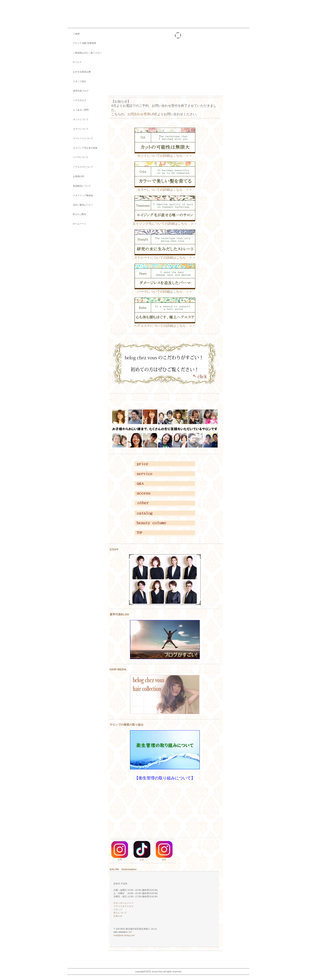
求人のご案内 (77, 214)
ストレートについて (80, 138)
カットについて (78, 119)
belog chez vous (105, 11)
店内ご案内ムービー (80, 205)
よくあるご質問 (78, 110)
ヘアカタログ (77, 100)
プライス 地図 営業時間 (82, 43)
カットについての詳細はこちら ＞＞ (165, 156)
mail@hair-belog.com (124, 935)
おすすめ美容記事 (79, 72)
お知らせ (117, 916)
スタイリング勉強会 (80, 195)
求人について (120, 913)
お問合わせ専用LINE (142, 114)
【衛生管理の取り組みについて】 (165, 778)
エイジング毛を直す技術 (82, 148)
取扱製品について (79, 186)
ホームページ (77, 224)
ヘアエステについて (80, 167)
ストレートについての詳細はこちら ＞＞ (165, 258)
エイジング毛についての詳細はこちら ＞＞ (165, 222)
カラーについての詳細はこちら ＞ (163, 190)
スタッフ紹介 (77, 81)
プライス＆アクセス (123, 906)
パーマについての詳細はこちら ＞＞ (165, 292)
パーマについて (78, 157)
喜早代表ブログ (78, 91)
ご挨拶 (74, 34)
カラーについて (78, 129)
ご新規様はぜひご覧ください (85, 53)
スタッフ (118, 909)
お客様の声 (76, 176)
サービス (74, 62)
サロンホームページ (123, 903)
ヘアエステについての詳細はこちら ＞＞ (165, 326)
